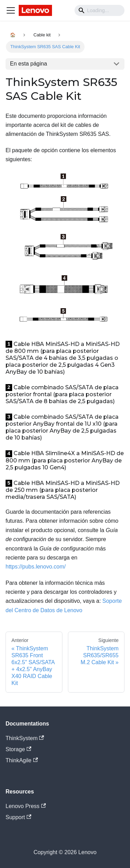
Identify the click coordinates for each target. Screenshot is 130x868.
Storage (18, 749)
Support (18, 817)
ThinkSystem (25, 738)
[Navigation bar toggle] (11, 10)
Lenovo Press (26, 806)
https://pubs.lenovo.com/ (36, 567)
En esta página (29, 64)
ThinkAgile (22, 760)
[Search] (99, 10)
